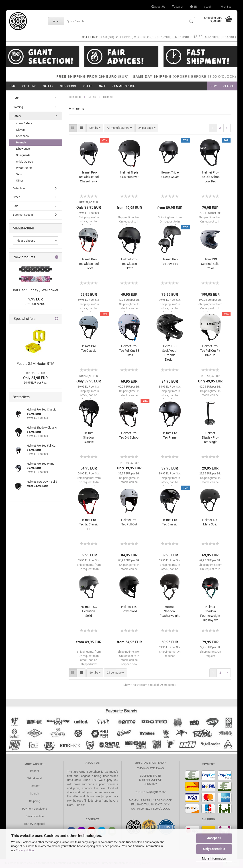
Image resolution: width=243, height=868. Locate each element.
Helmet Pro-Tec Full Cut (129, 522)
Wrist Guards (24, 168)
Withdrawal (35, 778)
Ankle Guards (25, 162)
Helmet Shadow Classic (89, 437)
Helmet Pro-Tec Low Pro (170, 261)
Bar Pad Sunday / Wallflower (36, 290)
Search (178, 7)
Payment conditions (35, 809)
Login (208, 7)
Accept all (214, 838)
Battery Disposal (35, 824)
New (214, 86)
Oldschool (68, 86)
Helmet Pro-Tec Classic (89, 348)
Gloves (20, 130)
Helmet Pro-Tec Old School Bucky (89, 264)
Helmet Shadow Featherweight (170, 611)
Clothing (29, 86)
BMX (13, 86)
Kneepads (22, 136)
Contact (35, 786)
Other (88, 86)
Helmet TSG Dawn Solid (129, 609)
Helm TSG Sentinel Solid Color (210, 264)
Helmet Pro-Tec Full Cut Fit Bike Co (210, 351)
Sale (102, 86)
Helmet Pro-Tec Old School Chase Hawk (89, 177)
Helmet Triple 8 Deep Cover (170, 175)
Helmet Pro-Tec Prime (170, 435)
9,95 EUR (36, 299)
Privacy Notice (25, 850)
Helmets (21, 142)
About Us (158, 7)
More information (214, 858)
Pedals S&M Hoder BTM (35, 364)
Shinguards (23, 155)
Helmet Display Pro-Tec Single (210, 437)
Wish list (225, 7)
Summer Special (124, 86)
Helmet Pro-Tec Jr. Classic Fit (89, 524)
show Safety (24, 123)
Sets (19, 174)
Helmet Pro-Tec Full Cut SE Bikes (129, 351)
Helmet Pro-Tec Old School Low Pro (210, 177)
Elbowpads (23, 149)
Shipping (35, 801)
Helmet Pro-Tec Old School (129, 435)
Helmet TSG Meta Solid (210, 522)
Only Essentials (214, 849)
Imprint (35, 771)
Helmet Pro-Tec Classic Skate (129, 264)
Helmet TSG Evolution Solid (89, 611)
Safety (48, 86)
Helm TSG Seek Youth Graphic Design (170, 353)
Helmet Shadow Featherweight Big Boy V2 (210, 613)
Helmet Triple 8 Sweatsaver (129, 175)
